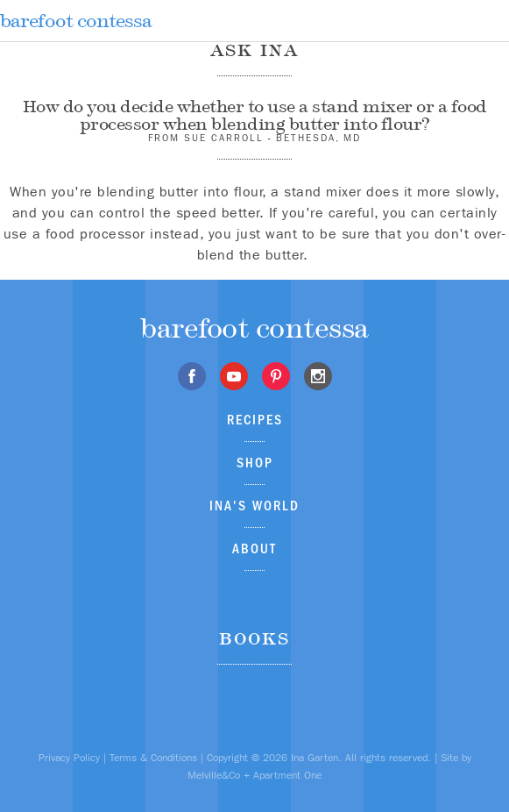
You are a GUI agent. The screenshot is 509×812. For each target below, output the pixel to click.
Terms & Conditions (153, 758)
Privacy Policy (69, 758)
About (254, 548)
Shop (255, 463)
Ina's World (254, 506)
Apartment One (287, 775)
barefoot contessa (76, 21)
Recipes (255, 420)
